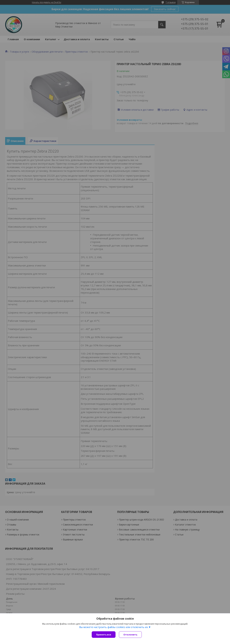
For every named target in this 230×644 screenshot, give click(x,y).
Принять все (104, 635)
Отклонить (130, 635)
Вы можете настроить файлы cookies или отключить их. (114, 627)
